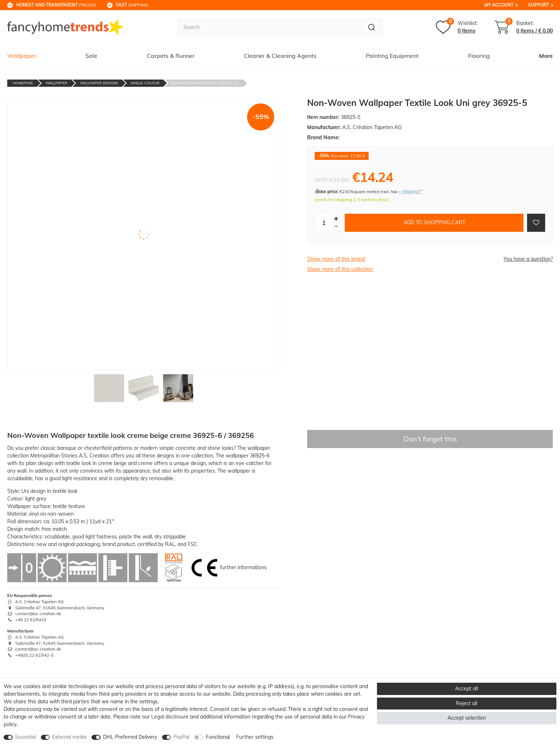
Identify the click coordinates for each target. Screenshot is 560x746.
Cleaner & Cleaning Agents (280, 56)
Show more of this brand (336, 259)
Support (538, 5)
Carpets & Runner (171, 56)
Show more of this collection (340, 269)
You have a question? (528, 259)
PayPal (181, 737)
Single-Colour (145, 83)
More (546, 56)
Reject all (466, 703)
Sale (91, 56)
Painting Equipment (392, 56)
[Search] (372, 27)
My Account (499, 5)
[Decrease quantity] (336, 227)
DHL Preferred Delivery (130, 737)
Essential (26, 737)
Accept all (466, 689)
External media (69, 737)
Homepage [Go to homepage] (23, 83)
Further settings (255, 737)
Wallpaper (22, 56)
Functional (218, 737)
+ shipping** (410, 191)
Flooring (479, 56)
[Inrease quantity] (336, 219)
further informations (243, 567)
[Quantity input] (324, 223)
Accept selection (467, 718)
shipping (132, 5)
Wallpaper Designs (99, 83)
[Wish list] (457, 27)
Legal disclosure (170, 717)
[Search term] (269, 27)
